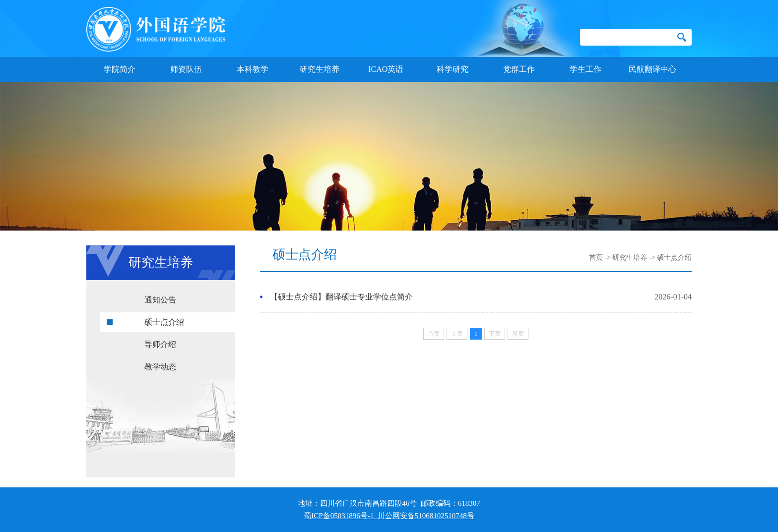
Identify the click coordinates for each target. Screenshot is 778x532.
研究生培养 (320, 69)
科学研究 (453, 69)
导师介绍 (160, 344)
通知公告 (160, 300)
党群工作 (519, 69)
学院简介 (120, 69)
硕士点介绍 (164, 322)
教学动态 (160, 367)
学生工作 (585, 69)
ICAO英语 (386, 69)
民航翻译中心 (652, 69)
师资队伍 (186, 69)
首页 (596, 258)
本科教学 (253, 69)
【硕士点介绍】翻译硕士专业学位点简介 (341, 297)
